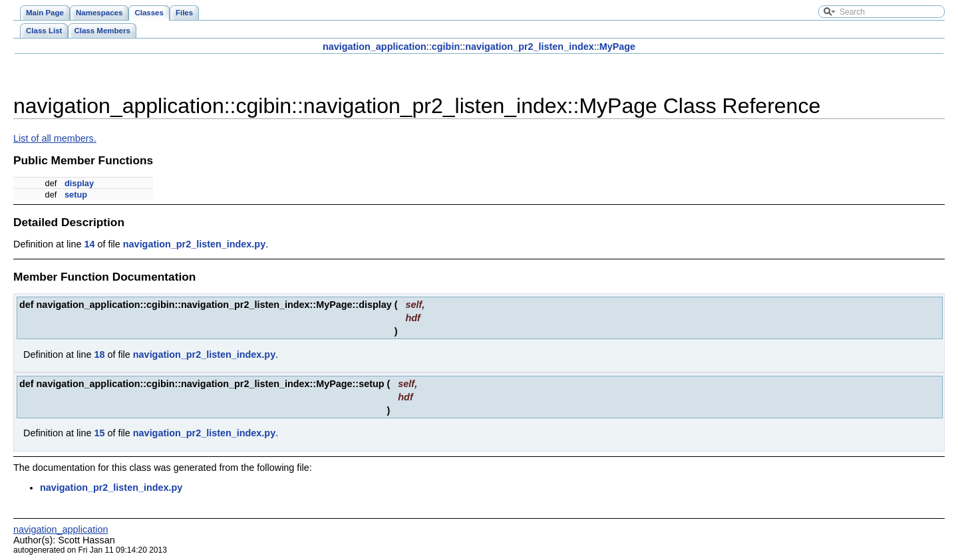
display (79, 183)
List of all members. (55, 138)
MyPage (617, 47)
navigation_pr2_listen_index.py (194, 244)
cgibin (446, 47)
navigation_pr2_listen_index (530, 47)
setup (76, 195)
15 (99, 433)
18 (99, 354)
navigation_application (375, 47)
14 (89, 244)
